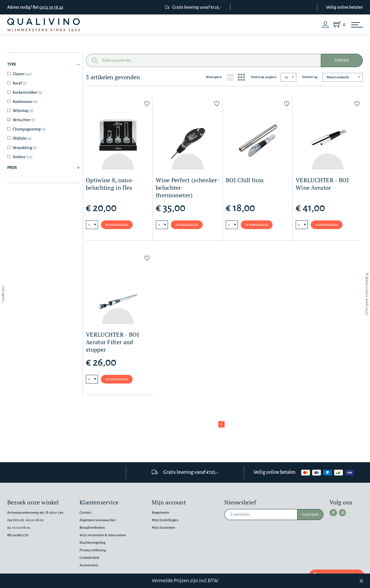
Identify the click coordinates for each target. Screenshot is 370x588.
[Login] (325, 25)
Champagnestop (29, 129)
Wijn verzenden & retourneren (103, 535)
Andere (23, 157)
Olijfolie (22, 138)
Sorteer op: (310, 77)
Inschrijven (310, 515)
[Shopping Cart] (338, 25)
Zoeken (342, 60)
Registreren (160, 513)
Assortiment (89, 565)
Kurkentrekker (27, 92)
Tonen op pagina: (264, 77)
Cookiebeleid (89, 558)
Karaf (20, 83)
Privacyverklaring (93, 550)
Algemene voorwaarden (98, 520)
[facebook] (333, 512)
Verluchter (24, 120)
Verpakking (25, 148)
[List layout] (230, 77)
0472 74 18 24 (51, 7)
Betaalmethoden (92, 528)
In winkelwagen (117, 225)
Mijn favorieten (163, 528)
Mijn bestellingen (165, 520)
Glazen (22, 74)
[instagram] (341, 512)
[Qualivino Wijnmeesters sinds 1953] (44, 25)
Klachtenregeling (92, 543)
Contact (85, 513)
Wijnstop (23, 111)
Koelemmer (25, 102)
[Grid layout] (241, 77)
